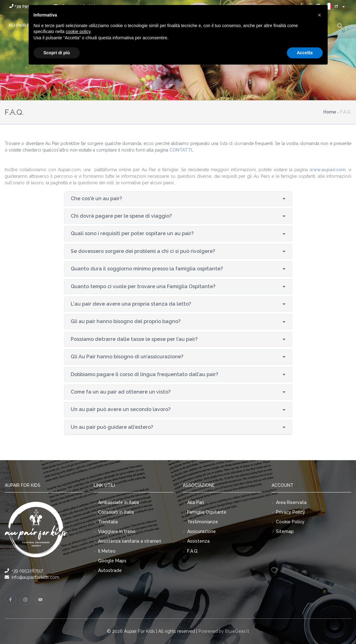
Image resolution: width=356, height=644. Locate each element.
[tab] (178, 199)
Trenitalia (108, 522)
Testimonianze (203, 522)
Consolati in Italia (116, 512)
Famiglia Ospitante (207, 512)
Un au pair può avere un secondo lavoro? (121, 409)
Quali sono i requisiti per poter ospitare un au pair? (132, 233)
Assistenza (198, 541)
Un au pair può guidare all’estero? (112, 427)
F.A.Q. (193, 551)
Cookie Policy (290, 522)
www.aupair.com (328, 170)
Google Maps (112, 561)
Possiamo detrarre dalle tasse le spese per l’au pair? (134, 339)
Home (330, 112)
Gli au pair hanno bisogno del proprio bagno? (126, 321)
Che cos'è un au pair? (96, 199)
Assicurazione (202, 531)
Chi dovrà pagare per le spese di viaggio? (121, 216)
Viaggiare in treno (117, 531)
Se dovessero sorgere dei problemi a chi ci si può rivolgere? (143, 251)
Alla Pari (196, 502)
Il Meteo (107, 551)
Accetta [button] (305, 53)
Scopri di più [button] (57, 53)
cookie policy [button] (78, 31)
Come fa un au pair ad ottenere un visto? (121, 392)
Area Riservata (291, 502)
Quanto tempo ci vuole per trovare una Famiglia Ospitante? (143, 286)
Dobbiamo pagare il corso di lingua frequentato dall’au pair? (145, 374)
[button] (320, 15)
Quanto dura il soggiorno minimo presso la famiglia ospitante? (147, 269)
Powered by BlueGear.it (224, 631)
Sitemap (285, 531)
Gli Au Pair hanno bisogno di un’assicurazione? (127, 357)
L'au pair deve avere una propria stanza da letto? (131, 304)
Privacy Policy (291, 512)
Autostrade (110, 570)
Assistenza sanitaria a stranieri (130, 541)
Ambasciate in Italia (119, 502)
